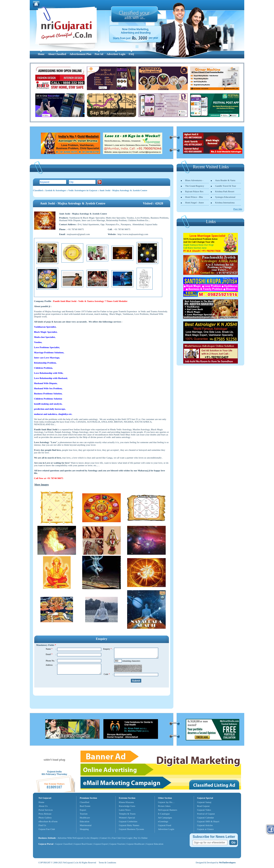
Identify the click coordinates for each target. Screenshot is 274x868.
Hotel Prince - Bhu (194, 197)
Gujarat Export (101, 844)
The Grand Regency (195, 186)
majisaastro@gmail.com (78, 234)
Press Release (45, 814)
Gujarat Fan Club (47, 829)
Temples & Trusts (127, 814)
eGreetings (163, 821)
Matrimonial (86, 825)
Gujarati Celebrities (128, 821)
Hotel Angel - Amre (194, 203)
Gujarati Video (204, 810)
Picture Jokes (164, 806)
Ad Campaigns (165, 818)
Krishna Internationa (225, 203)
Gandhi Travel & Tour (226, 186)
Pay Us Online (141, 838)
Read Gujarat (203, 806)
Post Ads (238, 209)
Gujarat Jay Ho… (166, 802)
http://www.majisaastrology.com (133, 234)
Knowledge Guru (127, 806)
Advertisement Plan (80, 54)
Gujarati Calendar (206, 818)
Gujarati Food (165, 825)
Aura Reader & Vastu (225, 180)
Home (41, 54)
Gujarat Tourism (117, 844)
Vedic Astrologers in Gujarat (83, 190)
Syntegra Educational (225, 197)
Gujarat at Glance (205, 829)
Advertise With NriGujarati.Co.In (73, 838)
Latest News (125, 810)
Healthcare (85, 818)
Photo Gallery (45, 818)
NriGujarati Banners (168, 810)
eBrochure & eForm (48, 821)
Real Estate (85, 806)
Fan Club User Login (122, 838)
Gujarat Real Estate (83, 844)
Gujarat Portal (46, 844)
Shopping (84, 829)
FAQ (131, 54)
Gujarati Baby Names (129, 825)
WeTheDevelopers (227, 863)
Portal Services (46, 810)
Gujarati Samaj (204, 802)
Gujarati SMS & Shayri (208, 821)
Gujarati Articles (205, 825)
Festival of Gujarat (206, 814)
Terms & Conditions (107, 863)
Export (83, 810)
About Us (43, 806)
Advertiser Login (116, 54)
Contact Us (105, 838)
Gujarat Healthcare (135, 844)
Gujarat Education (155, 844)
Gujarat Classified (64, 844)
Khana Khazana (126, 802)
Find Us (42, 825)
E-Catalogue (164, 814)
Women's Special (127, 818)
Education (84, 821)
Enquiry (95, 838)
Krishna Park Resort (225, 191)
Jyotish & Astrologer (56, 190)
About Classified (57, 54)
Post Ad (99, 54)
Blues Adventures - (194, 180)
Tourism (84, 814)
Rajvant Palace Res (194, 191)
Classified (38, 190)
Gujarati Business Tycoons (131, 829)
